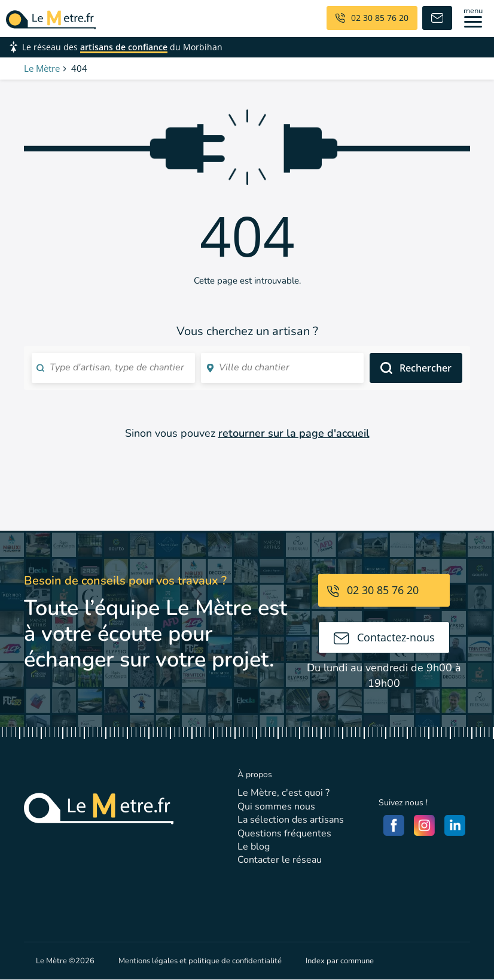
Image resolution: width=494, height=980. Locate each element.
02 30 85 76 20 (373, 590)
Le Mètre (42, 68)
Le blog (254, 847)
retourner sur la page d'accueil (294, 433)
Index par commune (340, 961)
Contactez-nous (384, 637)
